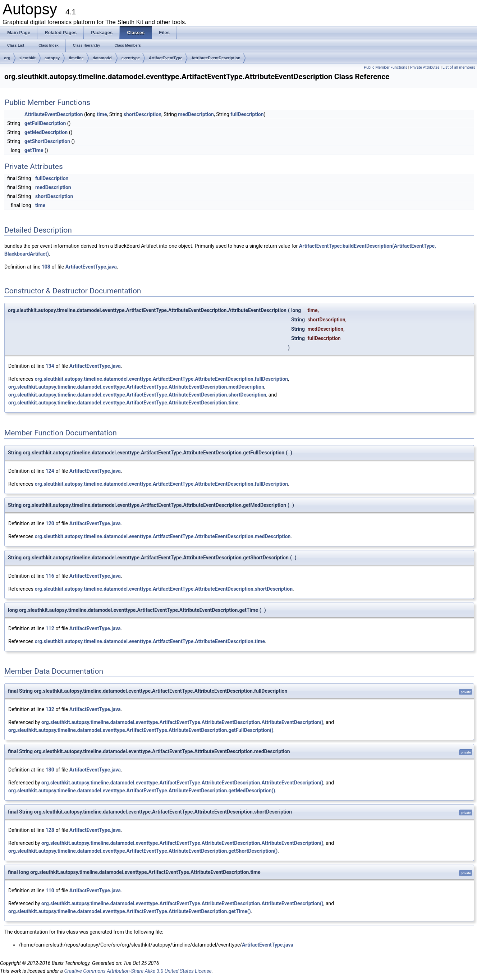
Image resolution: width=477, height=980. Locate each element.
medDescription (196, 114)
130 (50, 770)
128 (50, 830)
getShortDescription (47, 141)
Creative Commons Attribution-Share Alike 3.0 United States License (138, 971)
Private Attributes (425, 67)
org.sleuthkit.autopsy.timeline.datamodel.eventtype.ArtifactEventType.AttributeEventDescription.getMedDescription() (142, 791)
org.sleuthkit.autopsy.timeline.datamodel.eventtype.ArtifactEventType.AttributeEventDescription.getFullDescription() (141, 730)
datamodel (103, 58)
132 (50, 709)
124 (50, 471)
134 (50, 366)
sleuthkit (27, 58)
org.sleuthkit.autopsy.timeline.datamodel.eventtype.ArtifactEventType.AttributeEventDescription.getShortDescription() (143, 851)
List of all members (459, 67)
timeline (76, 58)
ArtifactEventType (166, 58)
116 (50, 576)
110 (50, 890)
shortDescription (143, 114)
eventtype (131, 58)
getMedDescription (46, 132)
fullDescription (247, 114)
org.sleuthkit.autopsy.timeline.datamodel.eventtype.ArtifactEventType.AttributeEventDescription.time (123, 403)
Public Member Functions (386, 67)
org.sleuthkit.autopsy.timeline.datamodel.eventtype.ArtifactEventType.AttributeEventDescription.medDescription (136, 387)
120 (50, 523)
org (7, 58)
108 (46, 267)
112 (50, 628)
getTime (34, 150)
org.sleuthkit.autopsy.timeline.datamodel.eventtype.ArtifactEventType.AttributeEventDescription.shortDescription (137, 395)
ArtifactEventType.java (91, 267)
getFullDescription (45, 123)
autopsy (52, 58)
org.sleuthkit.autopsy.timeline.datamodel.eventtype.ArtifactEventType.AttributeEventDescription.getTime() (130, 911)
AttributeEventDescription (216, 58)
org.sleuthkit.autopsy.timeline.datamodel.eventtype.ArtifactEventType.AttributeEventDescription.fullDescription (161, 379)
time (102, 114)
